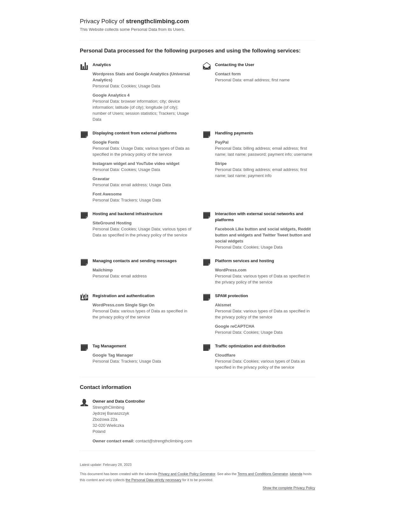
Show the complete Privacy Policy (289, 488)
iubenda (296, 474)
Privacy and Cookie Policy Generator (187, 474)
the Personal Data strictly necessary (153, 480)
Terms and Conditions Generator (263, 474)
